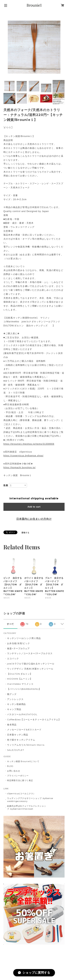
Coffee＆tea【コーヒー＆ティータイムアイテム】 (34, 719)
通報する (25, 533)
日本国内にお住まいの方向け (34, 519)
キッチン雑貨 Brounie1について (23, 761)
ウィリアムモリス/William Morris (26, 745)
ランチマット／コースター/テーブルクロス (30, 653)
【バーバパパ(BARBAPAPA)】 (24, 689)
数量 (6, 485)
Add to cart (34, 507)
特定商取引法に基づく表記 (20, 780)
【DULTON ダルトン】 (20, 674)
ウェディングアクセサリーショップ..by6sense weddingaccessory (30, 800)
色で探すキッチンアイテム (21, 740)
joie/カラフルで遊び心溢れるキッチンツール (31, 664)
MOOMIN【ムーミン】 (20, 679)
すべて (10, 624)
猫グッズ (12, 694)
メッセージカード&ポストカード (24, 730)
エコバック (13, 658)
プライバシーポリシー (18, 776)
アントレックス (15, 699)
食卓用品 (12, 725)
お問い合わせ (14, 771)
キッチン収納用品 (17, 704)
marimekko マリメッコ (20, 684)
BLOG (10, 766)
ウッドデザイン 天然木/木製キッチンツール (30, 669)
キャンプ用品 (14, 709)
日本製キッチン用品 (18, 735)
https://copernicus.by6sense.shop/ (23, 456)
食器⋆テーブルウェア (18, 648)
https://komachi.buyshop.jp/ (20, 468)
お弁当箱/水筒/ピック (19, 643)
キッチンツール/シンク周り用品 (24, 638)
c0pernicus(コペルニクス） (21, 794)
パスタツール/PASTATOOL (22, 714)
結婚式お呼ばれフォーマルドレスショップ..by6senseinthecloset (27, 807)
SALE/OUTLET (16, 750)
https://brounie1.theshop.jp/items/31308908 (29, 444)
